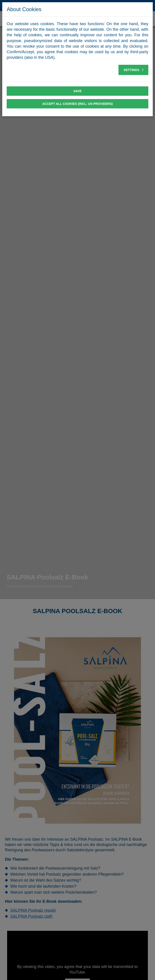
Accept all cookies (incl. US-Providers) (78, 104)
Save (77, 91)
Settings (134, 70)
